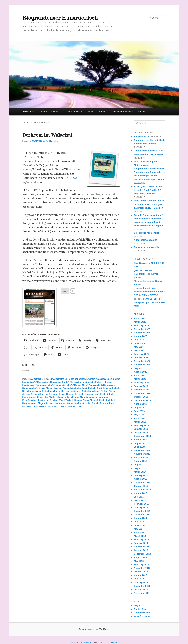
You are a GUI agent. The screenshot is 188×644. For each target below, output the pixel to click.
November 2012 (142, 568)
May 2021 (139, 368)
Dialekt (104, 391)
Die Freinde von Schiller (147, 233)
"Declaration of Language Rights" (53, 382)
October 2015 (141, 486)
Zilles (80, 406)
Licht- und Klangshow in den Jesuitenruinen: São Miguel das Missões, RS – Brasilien (149, 204)
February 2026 (141, 326)
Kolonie (110, 394)
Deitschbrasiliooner (71, 391)
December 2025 (142, 329)
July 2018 (139, 443)
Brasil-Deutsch (104, 388)
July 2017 (139, 465)
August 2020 (141, 372)
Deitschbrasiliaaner (32, 391)
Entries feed (140, 609)
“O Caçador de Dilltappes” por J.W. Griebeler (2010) (150, 302)
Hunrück (89, 394)
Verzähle (52, 406)
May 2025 (139, 347)
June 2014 (139, 525)
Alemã (41, 388)
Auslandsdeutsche (72, 388)
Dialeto (112, 391)
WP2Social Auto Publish (81, 642)
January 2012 (141, 582)
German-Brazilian (40, 394)
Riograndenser (30, 403)
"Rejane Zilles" (80, 385)
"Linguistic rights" (63, 385)
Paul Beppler (52, 141)
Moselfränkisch (30, 400)
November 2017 (142, 454)
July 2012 (139, 579)
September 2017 (142, 457)
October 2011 (141, 590)
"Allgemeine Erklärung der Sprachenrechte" (74, 379)
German (26, 394)
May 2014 (139, 529)
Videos (101, 112)
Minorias (75, 397)
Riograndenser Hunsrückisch (60, 18)
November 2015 (142, 482)
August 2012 (141, 575)
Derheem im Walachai (47, 135)
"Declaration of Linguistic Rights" (86, 382)
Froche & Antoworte (49, 112)
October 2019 (141, 397)
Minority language (89, 397)
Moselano (103, 397)
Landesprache (29, 397)
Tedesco (104, 403)
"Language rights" (45, 385)
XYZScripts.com (110, 642)
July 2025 (139, 340)
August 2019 (141, 404)
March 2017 (140, 472)
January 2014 (141, 543)
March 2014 (140, 536)
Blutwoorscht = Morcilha (147, 247)
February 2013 (141, 565)
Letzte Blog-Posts (73, 112)
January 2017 (141, 475)
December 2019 (142, 390)
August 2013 (141, 557)
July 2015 (139, 497)
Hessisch (79, 394)
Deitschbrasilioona (51, 391)
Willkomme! (29, 112)
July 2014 (139, 522)
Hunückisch (100, 394)
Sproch (95, 403)
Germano (54, 394)
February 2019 (141, 425)
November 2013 (142, 547)
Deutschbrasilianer (91, 391)
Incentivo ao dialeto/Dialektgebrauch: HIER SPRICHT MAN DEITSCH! (150, 292)
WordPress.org (142, 616)
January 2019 (141, 429)
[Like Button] (65, 291)
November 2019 (142, 393)
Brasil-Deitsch (89, 388)
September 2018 (142, 436)
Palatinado (43, 400)
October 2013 (141, 550)
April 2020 (139, 375)
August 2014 (141, 518)
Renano (78, 400)
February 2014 (141, 540)
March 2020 (140, 379)
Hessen (70, 394)
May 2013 (139, 561)
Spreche (86, 403)
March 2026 (140, 322)
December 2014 (142, 511)
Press (90, 112)
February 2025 (141, 354)
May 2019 (139, 415)
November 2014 (142, 515)
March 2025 (140, 350)
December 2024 (142, 361)
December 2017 (142, 450)
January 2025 (141, 358)
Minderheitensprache (59, 397)
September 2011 (142, 593)
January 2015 (141, 507)
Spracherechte (74, 403)
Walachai (62, 406)
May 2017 (139, 468)
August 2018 (141, 440)
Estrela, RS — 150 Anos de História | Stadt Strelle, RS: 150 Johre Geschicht (148, 190)
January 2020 (141, 386)
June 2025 (139, 343)
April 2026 (139, 318)
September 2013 (142, 554)
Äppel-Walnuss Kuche (146, 240)
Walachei (72, 406)
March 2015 (140, 500)
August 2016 (141, 479)
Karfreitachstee (142, 137)
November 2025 (142, 333)
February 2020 (141, 383)
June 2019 (139, 411)
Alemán (49, 388)
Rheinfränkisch (97, 400)
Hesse (62, 394)
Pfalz (61, 400)
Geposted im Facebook (121, 112)
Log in (137, 605)
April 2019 (139, 418)
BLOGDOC (71, 178)
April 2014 (139, 532)
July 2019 (139, 407)
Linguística (43, 397)
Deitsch (116, 388)
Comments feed (142, 613)
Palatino (54, 400)
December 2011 (142, 586)
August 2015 (141, 493)
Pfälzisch (69, 400)
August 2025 (141, 336)
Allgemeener (37, 379)
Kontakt (142, 112)
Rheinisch (110, 400)
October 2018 (141, 432)
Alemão (58, 388)
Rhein (86, 400)
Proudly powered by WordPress (94, 629)
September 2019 (142, 400)
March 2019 (140, 422)
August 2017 (141, 461)
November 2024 (142, 365)
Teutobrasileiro (40, 406)
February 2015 (141, 504)
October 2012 (141, 572)
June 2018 (139, 447)
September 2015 (142, 490)
